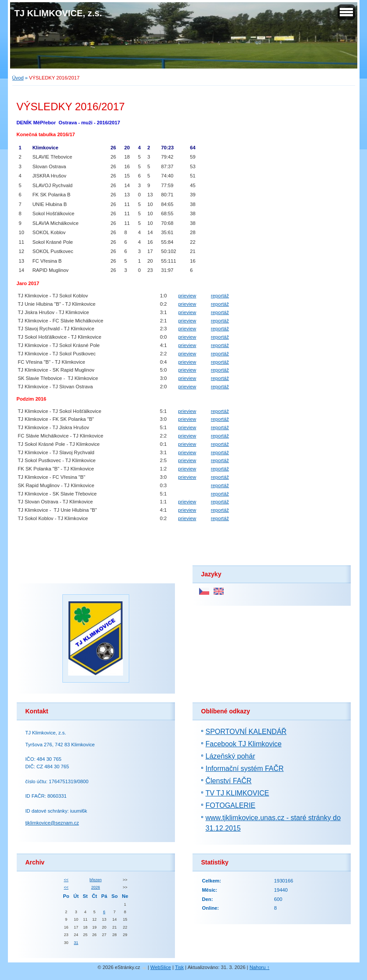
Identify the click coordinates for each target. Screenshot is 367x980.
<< (66, 880)
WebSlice (161, 967)
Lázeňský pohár (231, 756)
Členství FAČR (229, 781)
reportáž (220, 296)
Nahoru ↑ (260, 967)
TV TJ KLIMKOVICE (238, 793)
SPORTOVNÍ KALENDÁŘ (246, 732)
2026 (96, 887)
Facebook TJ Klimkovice (244, 744)
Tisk (179, 967)
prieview (187, 296)
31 (76, 943)
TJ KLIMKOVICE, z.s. (58, 13)
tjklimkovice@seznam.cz (52, 823)
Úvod (18, 78)
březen (96, 880)
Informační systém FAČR (245, 768)
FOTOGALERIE (231, 805)
